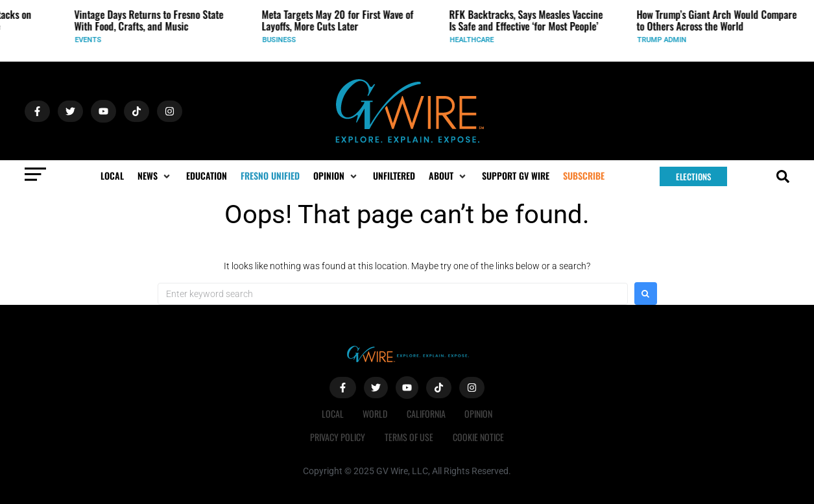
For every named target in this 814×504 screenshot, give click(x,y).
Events (93, 40)
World (375, 414)
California (426, 414)
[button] (155, 176)
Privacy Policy (338, 437)
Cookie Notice (478, 437)
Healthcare (477, 40)
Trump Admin (667, 40)
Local (332, 414)
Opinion (479, 414)
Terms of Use (409, 437)
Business (284, 40)
